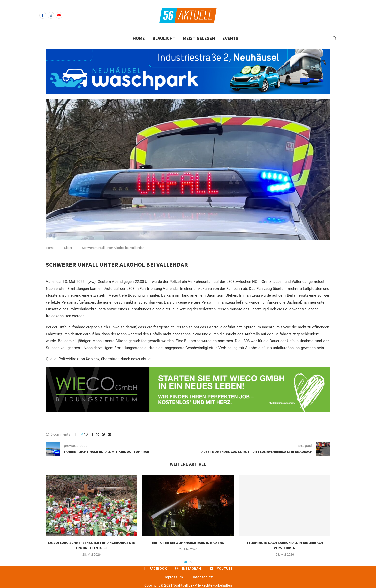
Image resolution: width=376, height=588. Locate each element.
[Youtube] (59, 15)
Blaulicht (164, 38)
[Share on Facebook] (92, 434)
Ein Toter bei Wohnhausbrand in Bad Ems (188, 543)
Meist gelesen (199, 38)
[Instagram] (51, 15)
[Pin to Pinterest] (103, 434)
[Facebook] (43, 15)
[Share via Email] (109, 434)
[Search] (334, 38)
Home (139, 38)
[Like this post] (86, 434)
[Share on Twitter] (98, 434)
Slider (68, 248)
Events (230, 38)
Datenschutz (202, 577)
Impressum (173, 577)
